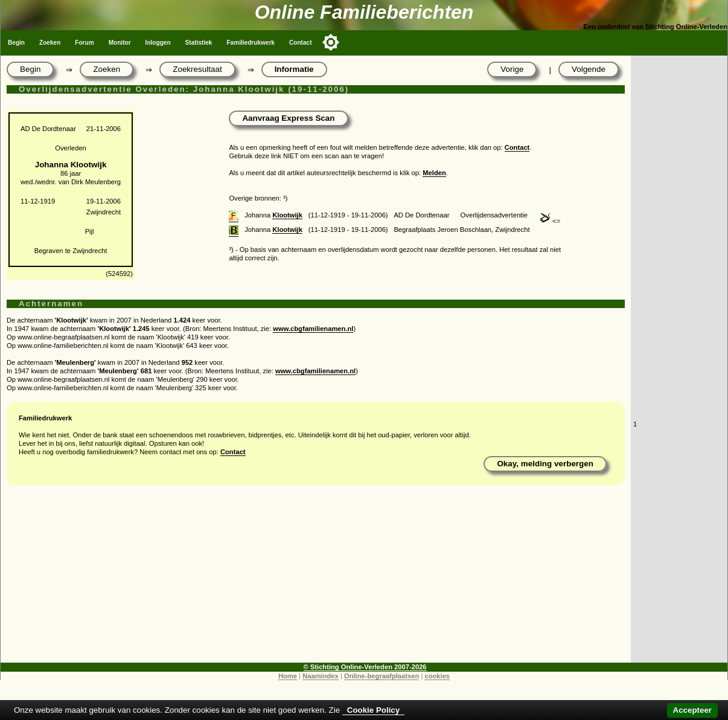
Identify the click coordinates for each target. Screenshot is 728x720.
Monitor (120, 43)
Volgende (589, 69)
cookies (437, 676)
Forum (84, 43)
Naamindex (321, 676)
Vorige (512, 69)
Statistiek (199, 43)
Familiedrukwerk (251, 43)
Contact (301, 43)
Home (288, 676)
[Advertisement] (316, 578)
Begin (16, 43)
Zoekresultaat (197, 69)
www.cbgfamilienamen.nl (313, 329)
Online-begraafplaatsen (382, 676)
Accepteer (692, 710)
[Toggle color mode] (331, 42)
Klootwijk (287, 215)
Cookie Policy (373, 710)
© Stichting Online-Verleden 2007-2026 (365, 667)
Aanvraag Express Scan (288, 118)
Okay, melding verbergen (545, 464)
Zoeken (50, 43)
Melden (434, 173)
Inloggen (158, 43)
